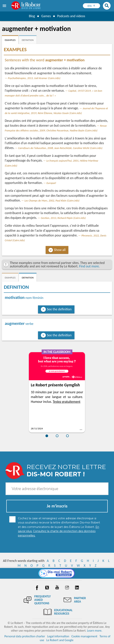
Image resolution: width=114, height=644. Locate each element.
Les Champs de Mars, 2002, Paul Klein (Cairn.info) (52, 201)
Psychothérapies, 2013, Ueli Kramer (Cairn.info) (34, 78)
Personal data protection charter (25, 636)
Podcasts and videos (71, 16)
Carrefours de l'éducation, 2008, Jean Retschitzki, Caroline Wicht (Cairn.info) (60, 148)
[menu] (5, 6)
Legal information (58, 636)
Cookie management (84, 636)
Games (46, 16)
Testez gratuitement (67, 402)
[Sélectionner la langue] (91, 6)
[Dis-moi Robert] (57, 573)
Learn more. (95, 631)
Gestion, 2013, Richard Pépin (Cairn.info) (63, 218)
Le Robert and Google (60, 640)
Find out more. (89, 266)
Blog (32, 16)
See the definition (59, 309)
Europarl (51, 183)
